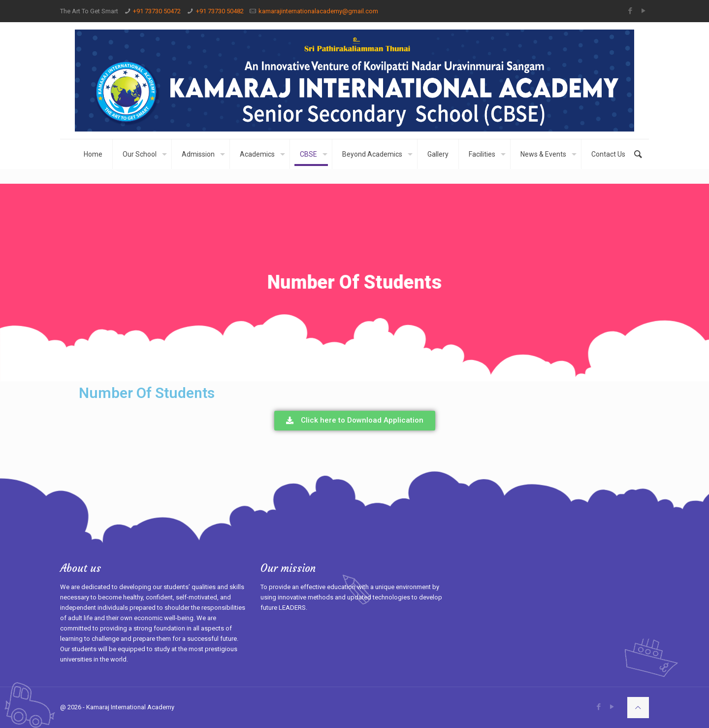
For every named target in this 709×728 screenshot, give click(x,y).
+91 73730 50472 (157, 11)
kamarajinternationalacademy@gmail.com (318, 11)
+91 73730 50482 (220, 11)
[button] (355, 421)
